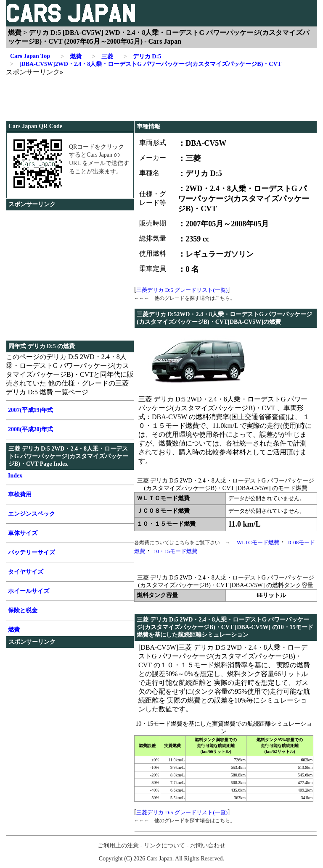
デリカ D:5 (142, 57)
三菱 (103, 57)
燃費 (71, 57)
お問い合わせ (208, 846)
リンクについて (164, 846)
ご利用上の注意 (118, 846)
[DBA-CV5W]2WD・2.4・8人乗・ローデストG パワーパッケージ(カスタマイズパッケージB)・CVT (146, 64)
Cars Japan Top (30, 56)
